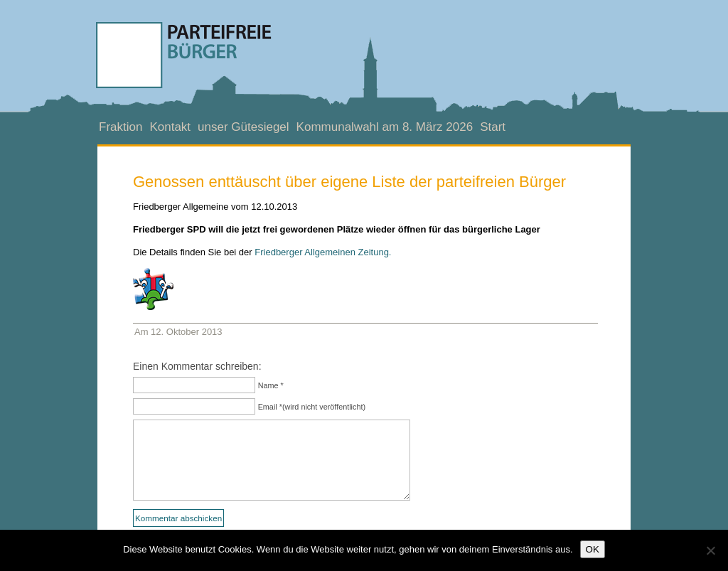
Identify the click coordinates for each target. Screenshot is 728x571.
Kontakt (170, 127)
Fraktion (121, 127)
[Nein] (710, 550)
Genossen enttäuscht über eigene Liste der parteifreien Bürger (349, 182)
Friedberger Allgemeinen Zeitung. (323, 252)
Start (493, 127)
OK (593, 549)
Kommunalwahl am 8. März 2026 (385, 127)
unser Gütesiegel (243, 127)
